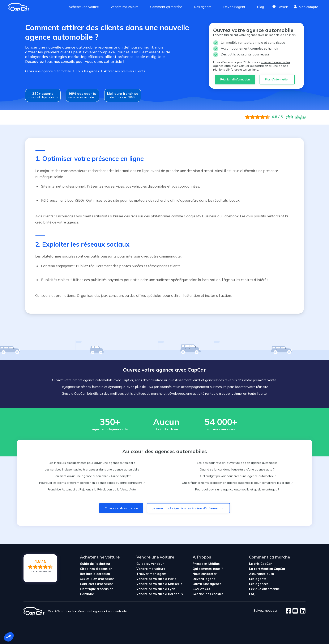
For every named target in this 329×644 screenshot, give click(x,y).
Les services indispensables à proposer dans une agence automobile (92, 470)
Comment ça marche (166, 7)
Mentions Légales (90, 611)
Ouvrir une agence (207, 584)
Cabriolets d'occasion (97, 584)
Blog (260, 7)
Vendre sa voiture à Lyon (156, 589)
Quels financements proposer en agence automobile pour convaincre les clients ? (237, 483)
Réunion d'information (235, 79)
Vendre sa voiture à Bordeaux (160, 594)
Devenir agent (234, 7)
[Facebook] (288, 611)
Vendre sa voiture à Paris (156, 579)
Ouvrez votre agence (121, 508)
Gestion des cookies (208, 594)
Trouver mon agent (151, 574)
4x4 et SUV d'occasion (97, 579)
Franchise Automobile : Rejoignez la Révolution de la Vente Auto (92, 490)
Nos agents (203, 7)
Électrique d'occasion (97, 589)
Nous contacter (205, 574)
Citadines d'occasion (96, 569)
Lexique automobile (264, 589)
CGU (208, 589)
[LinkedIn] (302, 611)
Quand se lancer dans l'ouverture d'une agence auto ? (237, 470)
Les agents (258, 579)
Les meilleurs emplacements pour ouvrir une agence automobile (92, 463)
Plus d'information (277, 79)
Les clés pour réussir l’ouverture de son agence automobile (237, 463)
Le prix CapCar (261, 564)
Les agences (259, 584)
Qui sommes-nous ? (208, 569)
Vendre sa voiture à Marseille (159, 584)
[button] (9, 637)
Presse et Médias (206, 564)
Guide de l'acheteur (95, 564)
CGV (196, 589)
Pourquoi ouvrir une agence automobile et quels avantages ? (237, 490)
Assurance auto (261, 574)
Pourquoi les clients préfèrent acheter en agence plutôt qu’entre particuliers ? (92, 483)
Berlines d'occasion (95, 574)
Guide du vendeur (150, 564)
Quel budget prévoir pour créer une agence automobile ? (237, 476)
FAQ (252, 594)
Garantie (87, 594)
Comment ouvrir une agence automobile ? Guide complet (92, 476)
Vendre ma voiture (125, 7)
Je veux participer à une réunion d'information (188, 508)
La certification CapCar (267, 569)
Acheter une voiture (84, 7)
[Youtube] (294, 611)
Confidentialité (117, 611)
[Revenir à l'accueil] (21, 7)
